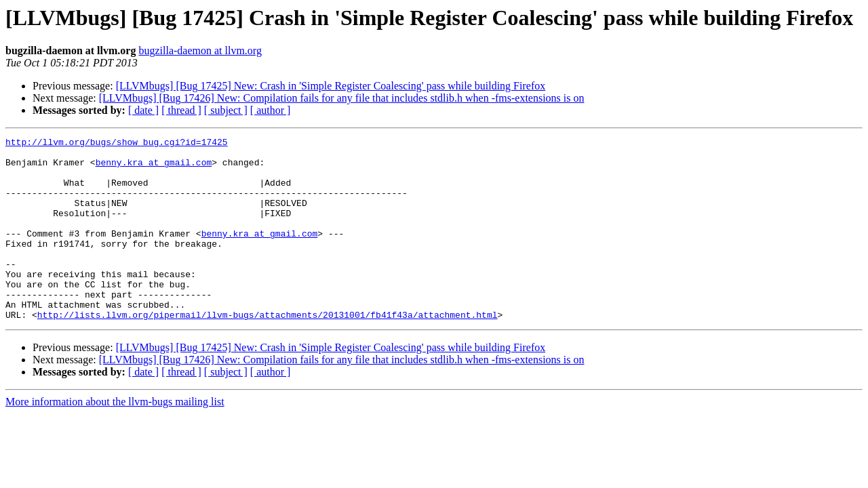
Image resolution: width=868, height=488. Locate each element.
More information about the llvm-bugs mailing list (115, 438)
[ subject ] (226, 110)
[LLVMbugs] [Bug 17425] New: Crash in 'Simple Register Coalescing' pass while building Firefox (331, 86)
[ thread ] (181, 110)
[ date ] (143, 110)
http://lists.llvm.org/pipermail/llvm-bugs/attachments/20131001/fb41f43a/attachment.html (268, 351)
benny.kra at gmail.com (154, 168)
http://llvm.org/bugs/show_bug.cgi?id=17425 (117, 144)
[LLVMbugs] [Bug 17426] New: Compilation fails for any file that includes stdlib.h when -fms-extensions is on (342, 98)
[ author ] (271, 110)
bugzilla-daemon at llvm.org (200, 50)
